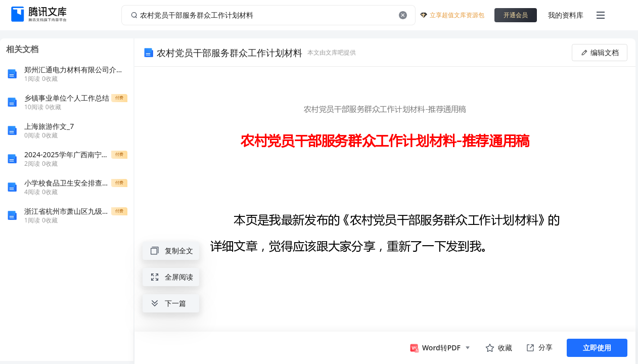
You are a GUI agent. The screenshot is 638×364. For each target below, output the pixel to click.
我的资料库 (566, 15)
